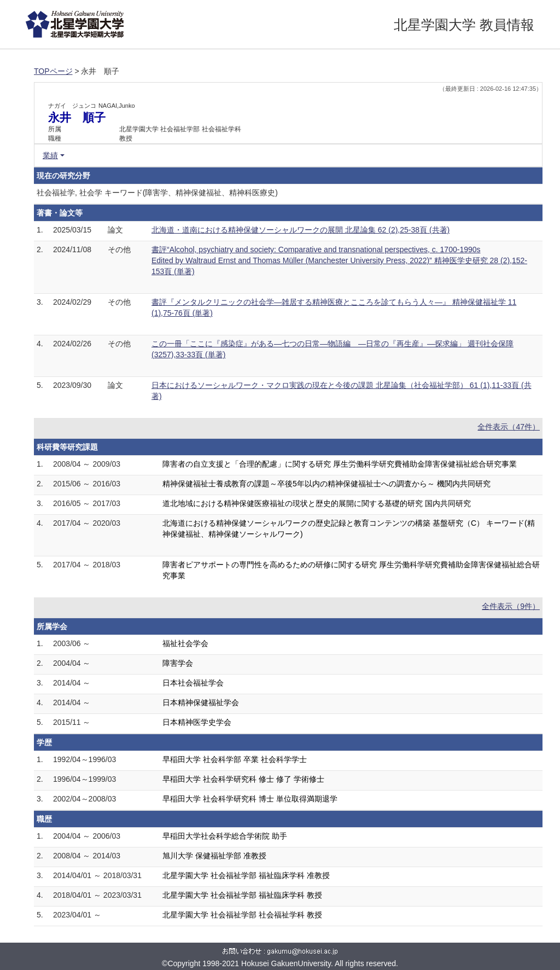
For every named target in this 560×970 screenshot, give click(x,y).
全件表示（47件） (509, 427)
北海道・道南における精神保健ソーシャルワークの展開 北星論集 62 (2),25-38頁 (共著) (301, 230)
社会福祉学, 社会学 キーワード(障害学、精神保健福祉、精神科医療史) (157, 193)
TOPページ (53, 71)
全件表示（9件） (511, 606)
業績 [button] (50, 155)
